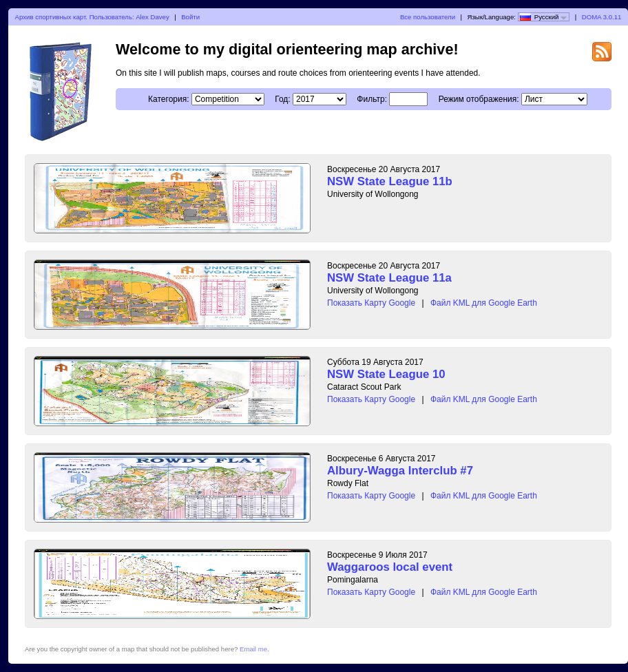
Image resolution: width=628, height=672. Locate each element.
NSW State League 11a (389, 278)
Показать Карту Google (371, 303)
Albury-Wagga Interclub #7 (400, 471)
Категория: (168, 99)
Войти (190, 17)
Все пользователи (428, 17)
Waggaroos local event (390, 567)
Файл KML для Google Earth (484, 303)
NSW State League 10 (386, 374)
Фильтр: (372, 99)
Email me (253, 649)
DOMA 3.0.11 (602, 17)
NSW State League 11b (390, 181)
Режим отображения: (479, 99)
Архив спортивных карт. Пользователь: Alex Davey (92, 17)
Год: (282, 99)
